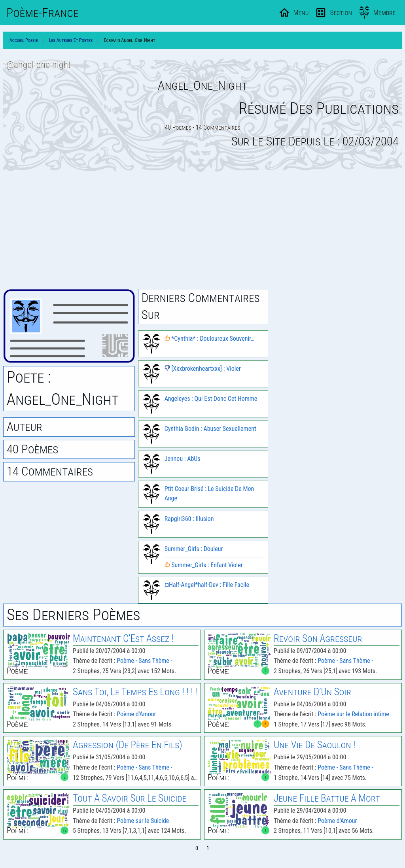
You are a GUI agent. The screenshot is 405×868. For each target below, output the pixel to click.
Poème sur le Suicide (143, 821)
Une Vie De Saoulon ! (315, 745)
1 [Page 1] (208, 848)
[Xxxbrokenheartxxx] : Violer (203, 369)
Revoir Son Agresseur (318, 639)
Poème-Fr (43, 13)
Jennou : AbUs (183, 459)
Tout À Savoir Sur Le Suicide (130, 798)
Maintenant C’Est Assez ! (123, 639)
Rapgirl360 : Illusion (189, 519)
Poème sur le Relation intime (353, 714)
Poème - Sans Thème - (144, 661)
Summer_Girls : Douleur (194, 549)
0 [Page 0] (197, 848)
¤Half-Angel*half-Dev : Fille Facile (207, 585)
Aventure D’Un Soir (312, 692)
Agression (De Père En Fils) (128, 745)
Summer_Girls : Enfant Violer (204, 565)
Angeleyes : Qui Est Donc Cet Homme (211, 399)
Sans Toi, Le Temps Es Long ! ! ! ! (135, 692)
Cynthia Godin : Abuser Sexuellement (210, 429)
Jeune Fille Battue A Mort (327, 798)
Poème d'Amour (136, 714)
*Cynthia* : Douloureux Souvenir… (210, 339)
